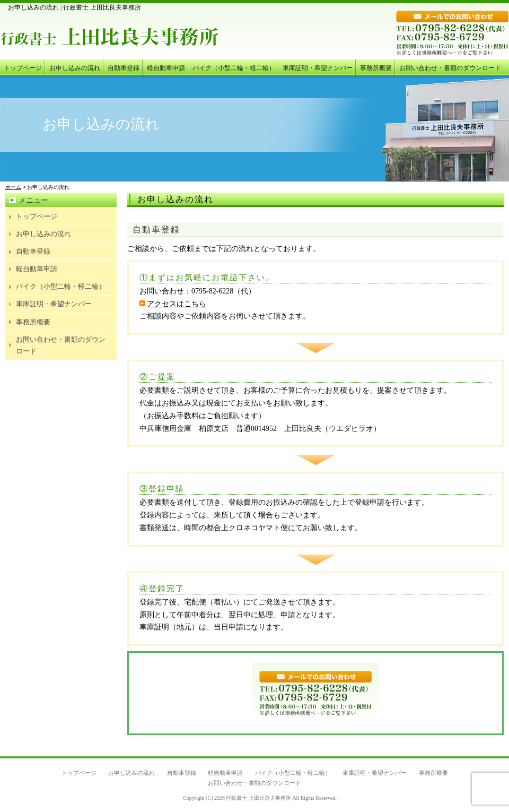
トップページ (23, 68)
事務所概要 (376, 68)
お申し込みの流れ (75, 68)
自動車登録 (124, 68)
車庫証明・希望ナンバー (318, 68)
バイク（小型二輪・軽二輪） (234, 68)
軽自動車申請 (166, 68)
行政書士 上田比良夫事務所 (258, 798)
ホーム (13, 187)
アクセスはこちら (173, 304)
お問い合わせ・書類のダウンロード (450, 68)
